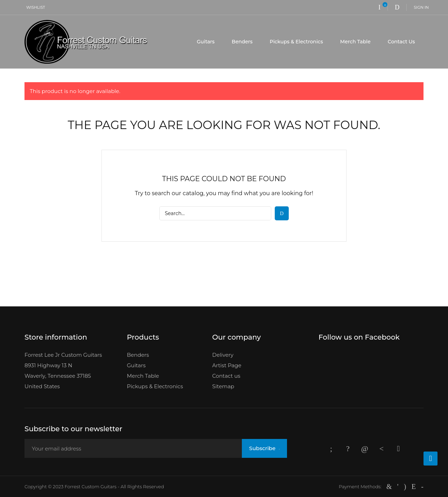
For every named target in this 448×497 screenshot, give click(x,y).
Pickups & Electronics (296, 42)
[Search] (215, 213)
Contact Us (401, 42)
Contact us (226, 376)
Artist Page (227, 365)
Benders (242, 42)
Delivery (223, 355)
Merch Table (355, 42)
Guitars (206, 42)
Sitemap (223, 386)
